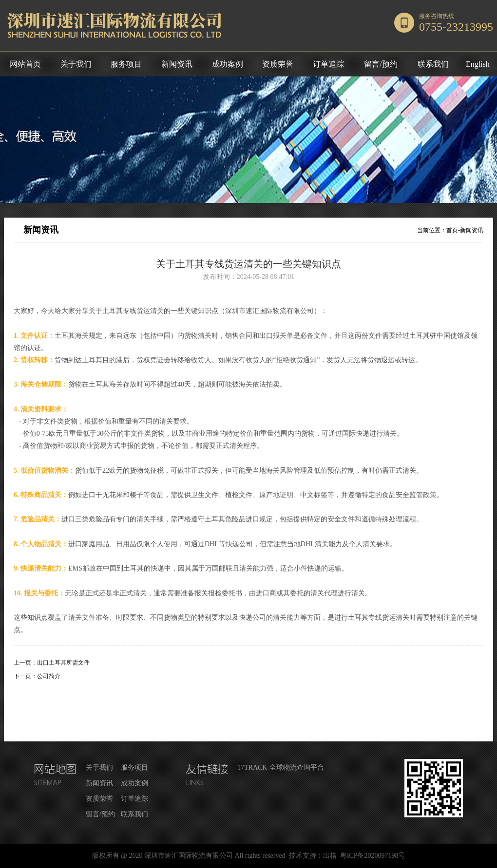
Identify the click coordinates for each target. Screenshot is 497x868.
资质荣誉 (278, 64)
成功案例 (228, 64)
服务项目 (126, 64)
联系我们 (433, 64)
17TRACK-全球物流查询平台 (281, 767)
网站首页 (25, 64)
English (478, 64)
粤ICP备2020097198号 (373, 856)
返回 (248, 707)
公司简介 (49, 676)
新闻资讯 (177, 64)
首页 (452, 230)
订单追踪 (328, 64)
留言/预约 (381, 64)
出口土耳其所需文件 (63, 663)
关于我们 (76, 64)
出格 (330, 856)
